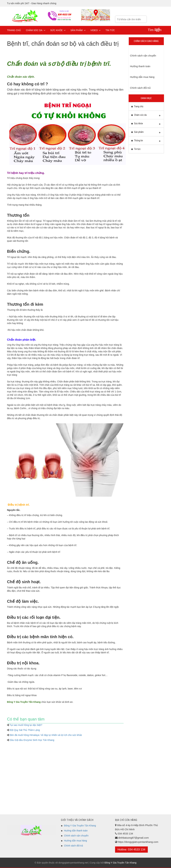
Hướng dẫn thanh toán (76, 831)
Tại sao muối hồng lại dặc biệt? (26, 725)
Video (96, 30)
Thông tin (146, 141)
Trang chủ (14, 30)
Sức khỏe (58, 30)
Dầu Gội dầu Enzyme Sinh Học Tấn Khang (32, 740)
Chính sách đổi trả (73, 846)
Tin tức (110, 30)
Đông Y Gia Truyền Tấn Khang (80, 826)
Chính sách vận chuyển (76, 836)
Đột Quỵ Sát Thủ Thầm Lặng (25, 730)
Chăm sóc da (36, 30)
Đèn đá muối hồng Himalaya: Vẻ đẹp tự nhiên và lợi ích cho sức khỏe (46, 735)
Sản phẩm (78, 30)
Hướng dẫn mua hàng (75, 841)
